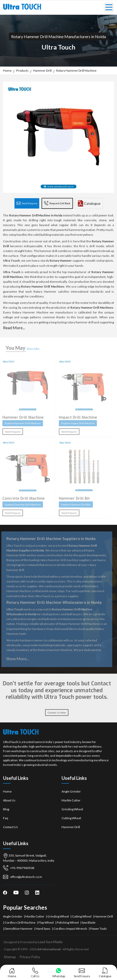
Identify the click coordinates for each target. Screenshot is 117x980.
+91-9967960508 (19, 868)
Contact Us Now (54, 713)
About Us (9, 800)
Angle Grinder (71, 791)
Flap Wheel (46, 922)
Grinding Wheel (72, 809)
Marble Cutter (71, 800)
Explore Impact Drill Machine (75, 423)
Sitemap (10, 957)
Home (7, 791)
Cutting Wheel (71, 818)
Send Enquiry (27, 204)
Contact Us (11, 827)
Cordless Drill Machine (20, 922)
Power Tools (99, 929)
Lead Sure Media (50, 942)
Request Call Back (57, 204)
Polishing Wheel (68, 922)
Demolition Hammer (19, 929)
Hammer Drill (71, 827)
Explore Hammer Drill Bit (73, 504)
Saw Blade (89, 922)
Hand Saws (43, 929)
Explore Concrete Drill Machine (20, 504)
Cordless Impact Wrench (70, 929)
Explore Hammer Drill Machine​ (20, 423)
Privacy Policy (30, 957)
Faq (6, 818)
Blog (6, 809)
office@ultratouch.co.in (23, 877)
